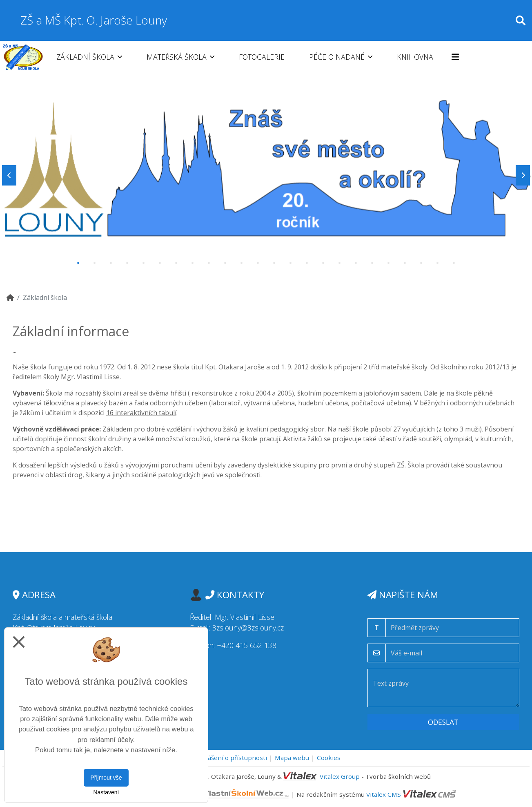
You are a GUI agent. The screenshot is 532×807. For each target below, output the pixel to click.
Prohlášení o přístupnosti (229, 758)
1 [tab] (78, 263)
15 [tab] (307, 263)
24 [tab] (454, 263)
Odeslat (443, 722)
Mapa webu (292, 758)
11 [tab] (242, 263)
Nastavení (106, 792)
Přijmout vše (106, 778)
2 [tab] (95, 263)
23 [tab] (438, 263)
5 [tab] (144, 263)
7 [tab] (176, 263)
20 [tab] (389, 263)
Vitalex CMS (384, 794)
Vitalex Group (340, 776)
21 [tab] (405, 263)
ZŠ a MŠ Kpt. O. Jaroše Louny (94, 20)
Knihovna (415, 57)
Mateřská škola (180, 57)
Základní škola (89, 57)
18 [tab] (356, 263)
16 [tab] (323, 263)
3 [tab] (111, 263)
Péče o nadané (341, 57)
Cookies (329, 758)
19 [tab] (372, 263)
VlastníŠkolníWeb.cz (214, 794)
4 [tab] (127, 263)
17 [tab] (340, 263)
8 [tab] (193, 263)
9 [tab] (209, 263)
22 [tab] (421, 263)
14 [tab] (291, 263)
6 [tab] (160, 263)
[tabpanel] (266, 175)
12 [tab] (258, 263)
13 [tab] (274, 263)
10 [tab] (225, 263)
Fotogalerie (262, 57)
